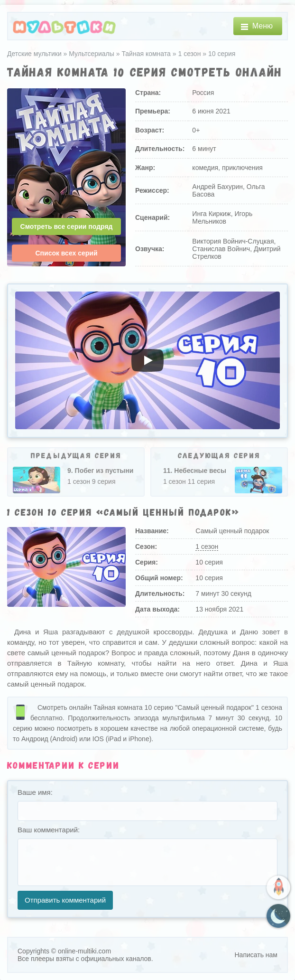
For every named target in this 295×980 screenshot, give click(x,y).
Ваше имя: (35, 792)
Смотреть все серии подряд (67, 226)
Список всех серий (66, 253)
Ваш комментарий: (49, 830)
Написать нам (256, 955)
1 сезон (207, 547)
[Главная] (65, 26)
